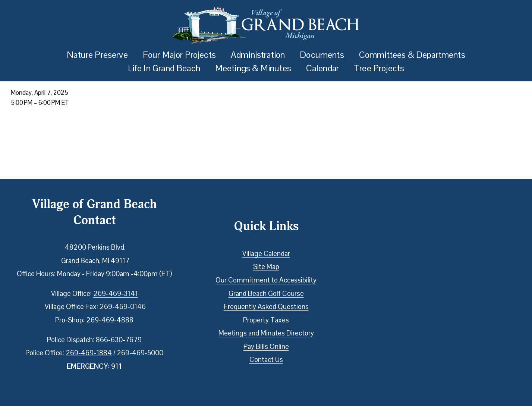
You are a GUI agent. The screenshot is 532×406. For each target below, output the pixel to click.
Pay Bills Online (266, 346)
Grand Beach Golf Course (266, 293)
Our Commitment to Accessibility (266, 280)
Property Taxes (266, 320)
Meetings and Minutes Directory (266, 333)
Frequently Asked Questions (266, 307)
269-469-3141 (116, 293)
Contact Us (266, 360)
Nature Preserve (97, 55)
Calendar (322, 68)
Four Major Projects (179, 55)
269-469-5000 (140, 353)
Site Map (266, 267)
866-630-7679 (119, 340)
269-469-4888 (110, 320)
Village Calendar (266, 254)
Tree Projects (379, 68)
